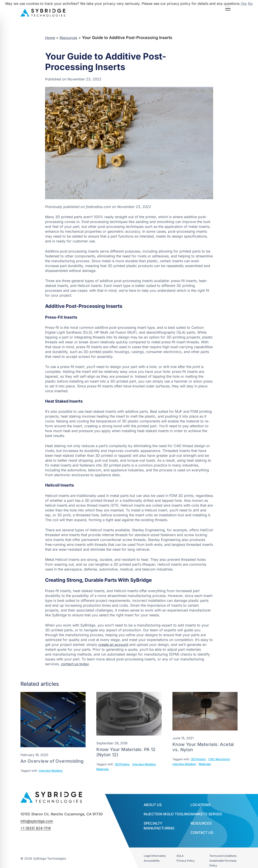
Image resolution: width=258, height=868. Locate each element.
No (250, 4)
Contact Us (202, 833)
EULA (180, 856)
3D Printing (122, 764)
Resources (69, 38)
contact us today (75, 664)
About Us (153, 805)
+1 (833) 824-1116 (36, 828)
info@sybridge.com (37, 821)
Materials (102, 769)
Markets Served (206, 814)
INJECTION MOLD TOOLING (167, 814)
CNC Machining (219, 759)
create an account (113, 645)
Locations (200, 805)
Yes (244, 4)
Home (50, 38)
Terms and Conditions (223, 856)
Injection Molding (51, 771)
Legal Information (155, 856)
